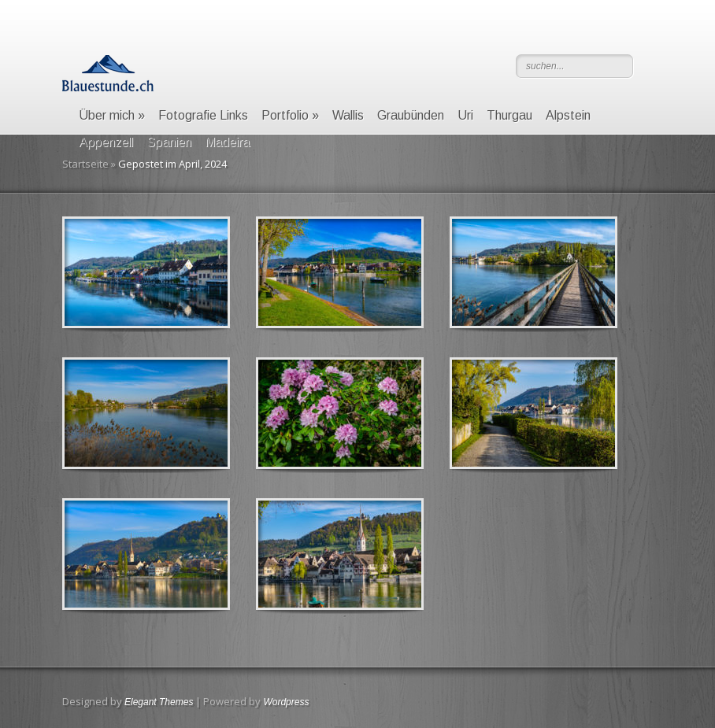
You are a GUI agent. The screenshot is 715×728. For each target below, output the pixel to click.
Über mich (112, 115)
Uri (465, 115)
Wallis (348, 115)
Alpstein (568, 115)
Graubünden (411, 115)
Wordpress (286, 702)
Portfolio (290, 115)
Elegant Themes (159, 702)
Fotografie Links (203, 115)
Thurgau (509, 115)
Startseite (85, 164)
